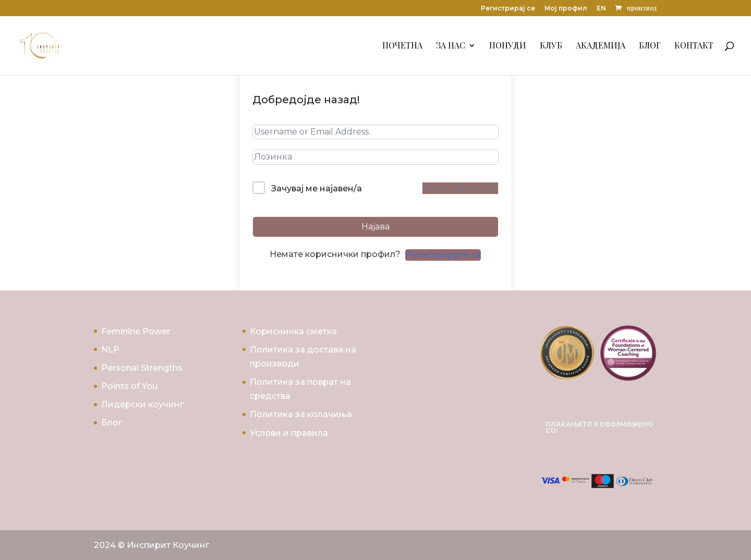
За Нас (451, 46)
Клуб (551, 46)
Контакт (694, 46)
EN (601, 9)
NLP (110, 350)
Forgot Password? (460, 188)
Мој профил (566, 9)
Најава (375, 227)
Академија (601, 46)
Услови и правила (289, 433)
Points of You (129, 386)
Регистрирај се (508, 9)
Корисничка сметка (293, 331)
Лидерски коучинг (142, 404)
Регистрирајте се (443, 255)
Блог (650, 46)
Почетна (402, 46)
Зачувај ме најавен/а (317, 188)
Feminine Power (136, 331)
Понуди (508, 46)
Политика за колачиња (301, 414)
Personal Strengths (142, 368)
